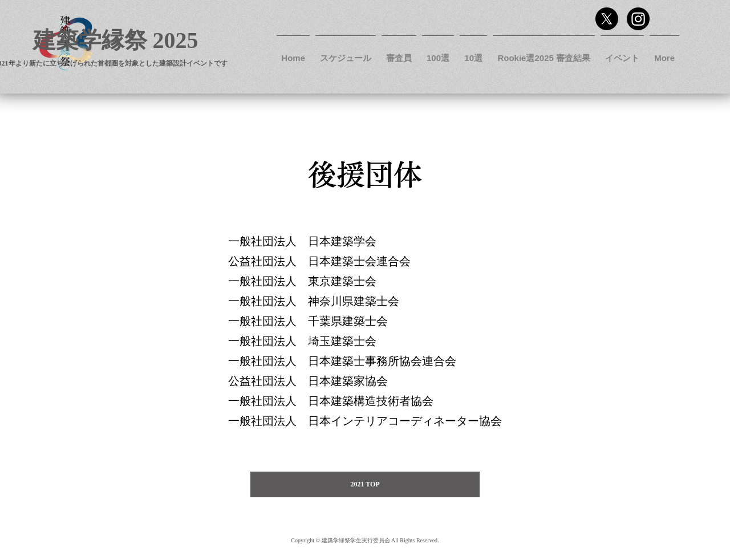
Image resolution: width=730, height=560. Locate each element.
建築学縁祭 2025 (116, 40)
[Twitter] (607, 19)
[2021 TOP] (365, 484)
